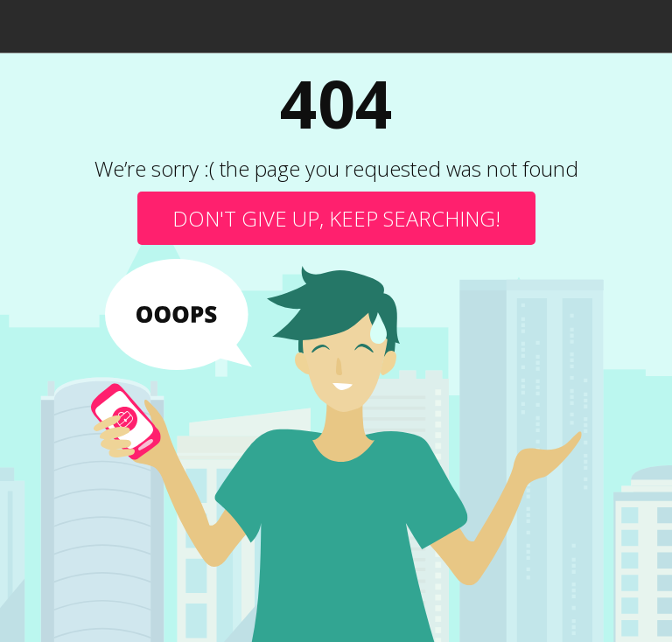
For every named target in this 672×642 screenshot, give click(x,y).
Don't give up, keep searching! (336, 218)
